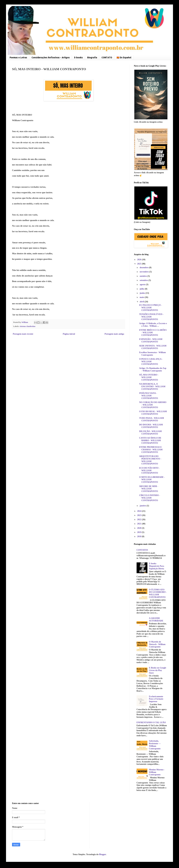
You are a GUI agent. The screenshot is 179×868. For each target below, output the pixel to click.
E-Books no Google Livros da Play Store (157, 670)
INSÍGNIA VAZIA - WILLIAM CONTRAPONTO (149, 396)
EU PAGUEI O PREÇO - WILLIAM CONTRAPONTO (150, 308)
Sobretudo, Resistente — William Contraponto (155, 745)
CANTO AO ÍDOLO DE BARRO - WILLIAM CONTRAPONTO (150, 440)
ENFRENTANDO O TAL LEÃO (151, 722)
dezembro (144, 268)
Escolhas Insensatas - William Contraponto (152, 354)
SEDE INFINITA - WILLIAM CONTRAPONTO (153, 347)
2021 (140, 524)
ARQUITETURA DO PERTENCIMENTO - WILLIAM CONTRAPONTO (150, 460)
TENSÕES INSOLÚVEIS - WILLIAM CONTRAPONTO (151, 317)
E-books (78, 57)
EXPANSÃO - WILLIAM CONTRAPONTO (151, 340)
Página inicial (69, 334)
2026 (140, 260)
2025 (140, 264)
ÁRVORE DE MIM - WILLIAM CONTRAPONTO (149, 489)
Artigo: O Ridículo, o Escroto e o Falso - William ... (153, 325)
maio (142, 297)
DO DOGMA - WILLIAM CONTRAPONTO (151, 426)
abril (142, 302)
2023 (140, 515)
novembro (144, 272)
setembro (144, 280)
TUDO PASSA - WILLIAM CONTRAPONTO (152, 419)
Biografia (92, 57)
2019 (140, 532)
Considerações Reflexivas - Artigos (51, 57)
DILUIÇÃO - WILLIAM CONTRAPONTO (150, 433)
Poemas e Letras (18, 57)
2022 (140, 519)
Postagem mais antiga (114, 334)
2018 (140, 536)
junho (143, 293)
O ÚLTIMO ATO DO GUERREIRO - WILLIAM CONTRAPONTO (158, 593)
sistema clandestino (28, 326)
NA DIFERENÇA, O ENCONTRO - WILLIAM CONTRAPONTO (152, 387)
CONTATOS (142, 550)
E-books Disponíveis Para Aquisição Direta (157, 566)
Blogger (102, 854)
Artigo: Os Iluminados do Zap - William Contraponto (153, 369)
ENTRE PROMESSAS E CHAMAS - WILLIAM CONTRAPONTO (151, 450)
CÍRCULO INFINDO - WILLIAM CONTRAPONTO (150, 498)
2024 (140, 511)
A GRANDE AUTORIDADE (156, 619)
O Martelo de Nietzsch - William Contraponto (157, 644)
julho (142, 289)
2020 (140, 528)
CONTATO (107, 57)
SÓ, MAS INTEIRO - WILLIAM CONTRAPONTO (149, 377)
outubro (143, 276)
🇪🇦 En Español (124, 57)
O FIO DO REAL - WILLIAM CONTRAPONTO (153, 413)
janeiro (143, 506)
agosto (143, 285)
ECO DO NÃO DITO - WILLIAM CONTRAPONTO (149, 471)
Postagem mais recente (23, 334)
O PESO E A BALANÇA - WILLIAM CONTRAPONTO (151, 362)
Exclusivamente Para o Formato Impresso (156, 699)
